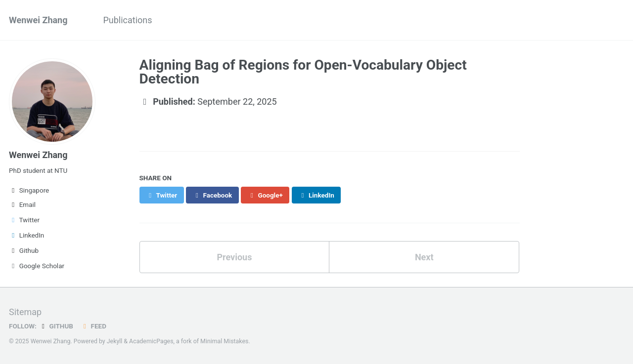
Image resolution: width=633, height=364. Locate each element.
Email (22, 204)
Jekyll (115, 341)
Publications (127, 20)
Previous (234, 257)
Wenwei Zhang (38, 20)
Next (424, 257)
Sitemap (25, 312)
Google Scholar (37, 266)
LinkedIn (26, 235)
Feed (93, 326)
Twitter (24, 220)
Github (24, 250)
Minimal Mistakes (224, 341)
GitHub (56, 326)
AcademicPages (151, 341)
